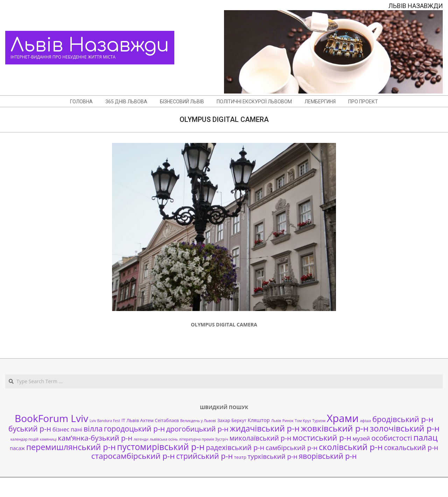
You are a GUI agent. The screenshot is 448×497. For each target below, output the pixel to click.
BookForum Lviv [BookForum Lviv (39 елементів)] (51, 418)
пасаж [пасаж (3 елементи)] (17, 448)
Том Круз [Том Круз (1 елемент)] (303, 421)
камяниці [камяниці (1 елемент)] (48, 439)
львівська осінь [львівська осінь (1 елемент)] (164, 439)
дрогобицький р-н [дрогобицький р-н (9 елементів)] (197, 429)
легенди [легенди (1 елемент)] (141, 439)
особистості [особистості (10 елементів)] (392, 438)
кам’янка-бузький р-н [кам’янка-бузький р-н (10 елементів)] (95, 438)
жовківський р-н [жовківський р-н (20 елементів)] (335, 428)
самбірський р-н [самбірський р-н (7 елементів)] (292, 447)
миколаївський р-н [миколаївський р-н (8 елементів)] (260, 438)
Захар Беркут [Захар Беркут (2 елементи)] (232, 420)
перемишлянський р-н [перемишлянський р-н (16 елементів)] (71, 447)
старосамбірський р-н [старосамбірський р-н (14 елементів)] (133, 456)
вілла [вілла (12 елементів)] (93, 429)
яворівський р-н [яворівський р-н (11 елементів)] (328, 456)
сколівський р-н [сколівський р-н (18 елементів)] (351, 447)
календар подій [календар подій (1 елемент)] (24, 439)
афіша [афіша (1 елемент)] (365, 421)
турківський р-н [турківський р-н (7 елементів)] (272, 456)
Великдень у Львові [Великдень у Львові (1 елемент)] (198, 421)
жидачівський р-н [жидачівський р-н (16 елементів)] (264, 428)
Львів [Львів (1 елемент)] (276, 421)
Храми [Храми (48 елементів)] (342, 418)
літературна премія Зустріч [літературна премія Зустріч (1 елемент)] (204, 439)
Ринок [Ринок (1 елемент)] (288, 421)
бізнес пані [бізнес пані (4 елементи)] (67, 429)
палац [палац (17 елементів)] (425, 437)
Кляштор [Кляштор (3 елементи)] (259, 420)
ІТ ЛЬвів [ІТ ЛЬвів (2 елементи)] (130, 420)
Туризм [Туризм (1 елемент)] (319, 421)
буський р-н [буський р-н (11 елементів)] (30, 429)
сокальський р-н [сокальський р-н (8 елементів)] (411, 447)
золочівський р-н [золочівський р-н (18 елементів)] (404, 428)
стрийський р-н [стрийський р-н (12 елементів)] (204, 456)
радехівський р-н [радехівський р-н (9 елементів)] (235, 447)
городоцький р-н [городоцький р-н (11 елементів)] (134, 429)
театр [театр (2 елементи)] (240, 457)
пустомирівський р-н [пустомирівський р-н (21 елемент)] (161, 447)
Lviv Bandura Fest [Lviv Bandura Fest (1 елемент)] (105, 421)
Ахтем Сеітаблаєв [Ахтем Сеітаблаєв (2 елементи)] (160, 420)
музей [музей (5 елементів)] (361, 438)
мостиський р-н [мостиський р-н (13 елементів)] (322, 437)
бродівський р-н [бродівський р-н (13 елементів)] (403, 419)
